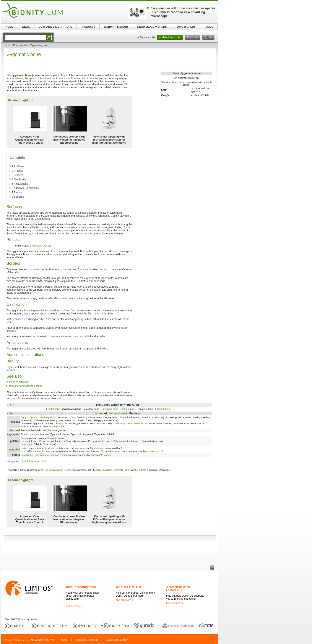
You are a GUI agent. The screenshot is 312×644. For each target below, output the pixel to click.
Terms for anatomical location (26, 386)
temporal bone (15, 78)
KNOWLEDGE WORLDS (152, 27)
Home (7, 45)
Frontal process (64, 423)
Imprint (65, 640)
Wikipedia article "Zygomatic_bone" (113, 470)
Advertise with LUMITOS (178, 589)
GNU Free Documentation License (55, 470)
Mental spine (97, 448)
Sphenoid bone (110, 409)
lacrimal (15, 430)
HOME (10, 27)
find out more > (74, 606)
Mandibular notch (153, 451)
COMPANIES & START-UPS (55, 27)
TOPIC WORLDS (185, 27)
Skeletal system (30, 461)
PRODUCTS (88, 27)
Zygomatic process (41, 246)
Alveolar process (123, 423)
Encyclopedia (20, 45)
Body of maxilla (29, 417)
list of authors (140, 470)
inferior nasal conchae (47, 455)
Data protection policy (116, 640)
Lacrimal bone (163, 409)
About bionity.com (81, 587)
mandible (14, 450)
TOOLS (209, 27)
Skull (44, 461)
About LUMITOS (129, 587)
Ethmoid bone (128, 409)
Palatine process (143, 423)
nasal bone (27, 455)
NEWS (26, 27)
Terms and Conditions (86, 640)
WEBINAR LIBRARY (116, 27)
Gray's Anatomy (103, 392)
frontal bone (63, 78)
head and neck (118, 413)
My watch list (147, 37)
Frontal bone (53, 409)
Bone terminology (19, 382)
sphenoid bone (37, 78)
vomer (108, 455)
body (24, 448)
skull (86, 75)
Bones (99, 413)
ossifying (65, 311)
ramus (24, 451)
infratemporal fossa (95, 231)
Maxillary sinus (48, 417)
